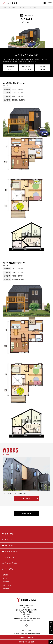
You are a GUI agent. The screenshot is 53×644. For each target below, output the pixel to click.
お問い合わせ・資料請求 (27, 642)
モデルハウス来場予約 (26, 637)
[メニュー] (50, 3)
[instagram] (44, 3)
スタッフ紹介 (7, 585)
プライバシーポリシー (26, 630)
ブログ (5, 578)
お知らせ (6, 575)
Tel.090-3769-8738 (26, 620)
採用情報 (6, 588)
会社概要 (6, 582)
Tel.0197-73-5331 (26, 612)
